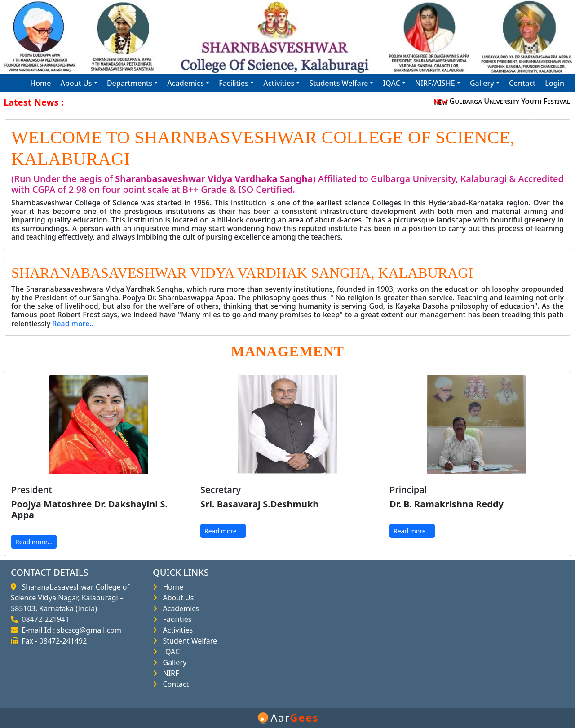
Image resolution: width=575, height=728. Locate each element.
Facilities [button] (234, 83)
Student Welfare (188, 641)
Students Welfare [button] (338, 83)
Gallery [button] (482, 83)
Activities (176, 630)
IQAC (169, 652)
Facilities (175, 619)
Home (40, 83)
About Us (176, 598)
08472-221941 (44, 619)
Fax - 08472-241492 (52, 641)
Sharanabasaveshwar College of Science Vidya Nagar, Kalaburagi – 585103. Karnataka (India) (70, 598)
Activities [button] (279, 83)
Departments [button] (130, 83)
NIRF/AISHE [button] (435, 83)
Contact (522, 83)
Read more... (34, 542)
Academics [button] (186, 83)
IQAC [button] (392, 83)
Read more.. (73, 324)
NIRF (169, 673)
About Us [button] (76, 83)
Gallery (173, 662)
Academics (179, 608)
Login (555, 83)
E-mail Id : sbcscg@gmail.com (70, 630)
